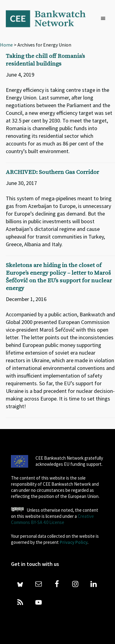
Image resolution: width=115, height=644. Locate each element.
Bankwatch (50, 18)
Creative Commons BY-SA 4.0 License (52, 519)
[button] (105, 19)
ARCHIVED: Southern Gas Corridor (52, 172)
